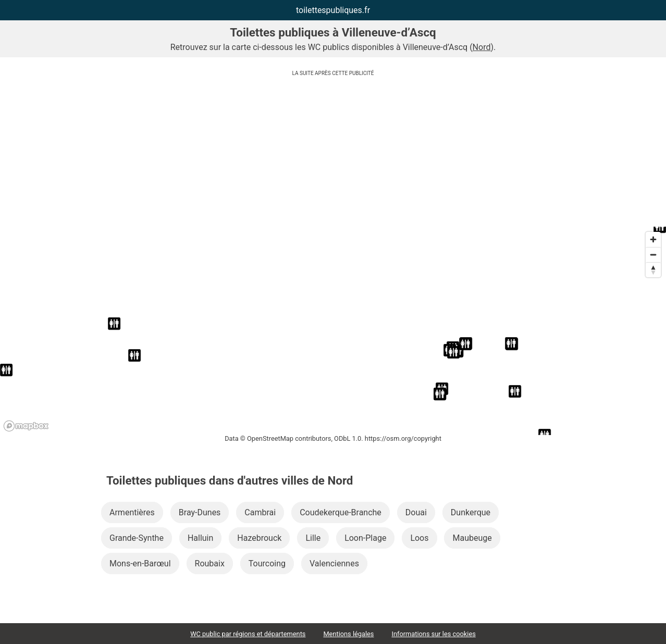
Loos (419, 538)
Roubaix (210, 563)
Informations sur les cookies (433, 634)
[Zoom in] (653, 239)
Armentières (132, 512)
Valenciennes (334, 563)
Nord (482, 47)
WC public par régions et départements (248, 634)
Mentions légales (348, 634)
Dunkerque (471, 512)
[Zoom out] (653, 255)
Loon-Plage (365, 538)
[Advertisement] (333, 154)
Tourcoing (267, 563)
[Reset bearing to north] (653, 270)
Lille (313, 538)
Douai (416, 512)
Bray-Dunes (200, 512)
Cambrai (260, 512)
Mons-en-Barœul (140, 563)
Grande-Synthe (137, 538)
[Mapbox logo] (26, 426)
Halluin (200, 538)
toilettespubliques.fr (333, 10)
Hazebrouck (259, 538)
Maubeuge (472, 538)
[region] (333, 331)
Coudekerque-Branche (341, 512)
